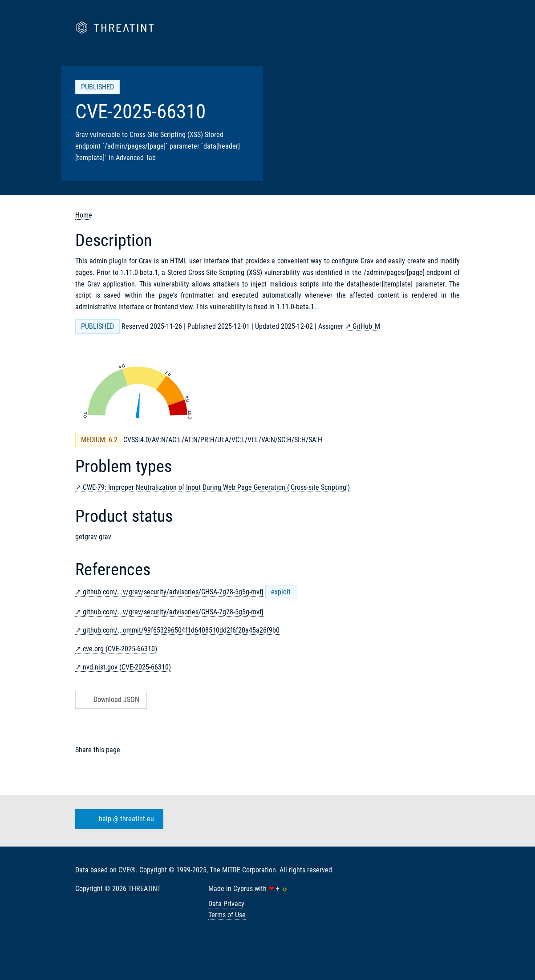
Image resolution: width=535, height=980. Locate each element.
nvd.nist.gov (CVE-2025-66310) (127, 667)
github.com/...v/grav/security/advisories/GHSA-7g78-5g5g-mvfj (173, 592)
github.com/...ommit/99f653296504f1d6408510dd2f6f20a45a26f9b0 (181, 630)
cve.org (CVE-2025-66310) (120, 649)
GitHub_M (366, 326)
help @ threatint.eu (118, 819)
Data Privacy (226, 904)
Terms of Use (227, 915)
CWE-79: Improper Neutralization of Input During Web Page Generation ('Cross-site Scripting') (216, 487)
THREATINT (144, 889)
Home (84, 215)
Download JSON (110, 700)
